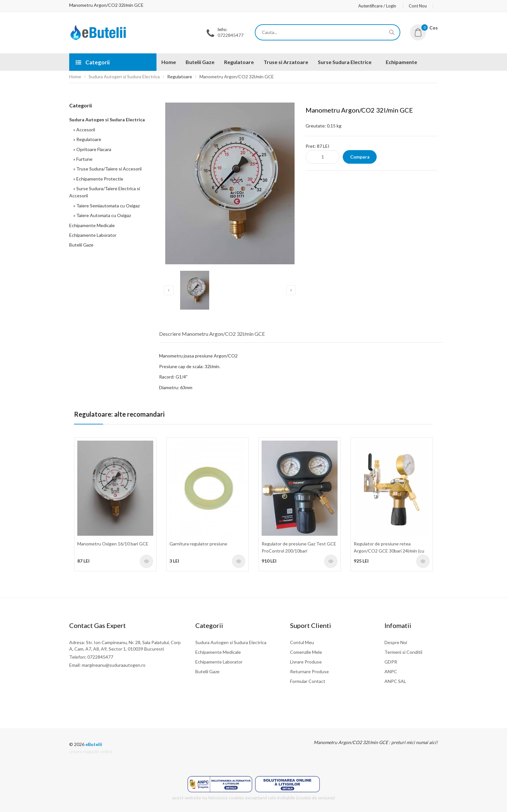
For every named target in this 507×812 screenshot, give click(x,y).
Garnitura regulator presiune (198, 544)
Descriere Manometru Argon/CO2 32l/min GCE (212, 334)
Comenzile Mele (306, 652)
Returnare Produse (309, 671)
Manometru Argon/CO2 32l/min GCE (237, 77)
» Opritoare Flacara (91, 149)
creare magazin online (91, 751)
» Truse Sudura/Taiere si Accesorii (107, 169)
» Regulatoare (86, 139)
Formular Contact (308, 681)
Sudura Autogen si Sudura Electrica (124, 77)
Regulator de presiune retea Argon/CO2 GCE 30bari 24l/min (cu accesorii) (389, 551)
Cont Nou (418, 6)
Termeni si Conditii (403, 652)
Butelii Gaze (81, 245)
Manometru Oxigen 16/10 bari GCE (113, 544)
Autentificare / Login (377, 6)
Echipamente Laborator (93, 235)
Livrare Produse (306, 662)
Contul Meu (302, 642)
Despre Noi (396, 642)
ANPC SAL (395, 681)
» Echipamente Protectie (97, 179)
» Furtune (82, 159)
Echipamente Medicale (92, 225)
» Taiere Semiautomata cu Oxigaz (106, 206)
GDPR (391, 662)
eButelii (94, 744)
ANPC (391, 671)
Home (75, 77)
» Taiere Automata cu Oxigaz (101, 215)
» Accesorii (83, 130)
